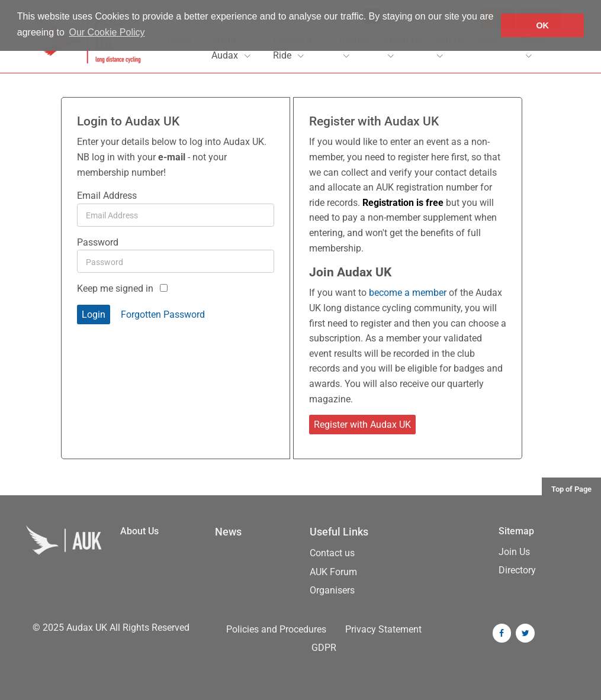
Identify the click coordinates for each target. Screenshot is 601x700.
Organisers (332, 590)
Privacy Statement (383, 629)
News (228, 532)
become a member (408, 293)
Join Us (514, 552)
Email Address (107, 196)
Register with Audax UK (362, 425)
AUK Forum (333, 572)
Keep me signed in (115, 288)
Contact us (332, 553)
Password (98, 242)
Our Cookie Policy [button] (107, 32)
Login (94, 314)
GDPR (324, 648)
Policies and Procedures (276, 629)
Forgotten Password (163, 314)
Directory (517, 570)
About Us (139, 531)
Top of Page (571, 489)
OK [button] (542, 25)
